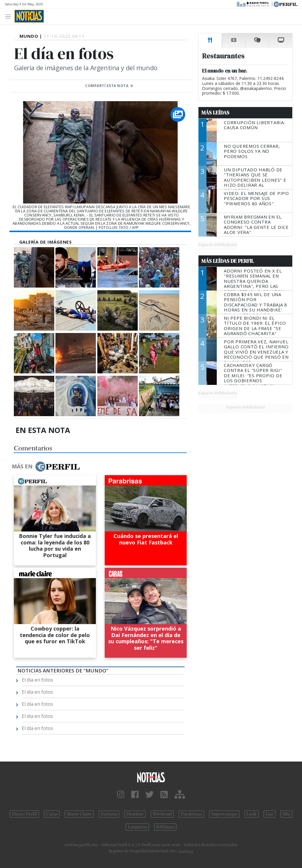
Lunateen (137, 827)
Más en (46, 467)
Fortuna (109, 814)
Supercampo (224, 814)
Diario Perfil (24, 814)
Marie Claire (79, 814)
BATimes (165, 827)
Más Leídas (215, 113)
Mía (286, 814)
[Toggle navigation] (10, 16)
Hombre (135, 814)
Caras (52, 814)
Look (252, 814)
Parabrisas (191, 814)
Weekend (162, 814)
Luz (269, 814)
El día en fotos (37, 680)
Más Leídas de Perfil (228, 261)
